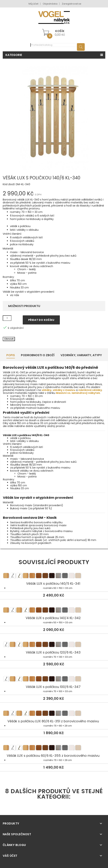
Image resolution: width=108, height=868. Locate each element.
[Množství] (7, 318)
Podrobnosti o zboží (38, 355)
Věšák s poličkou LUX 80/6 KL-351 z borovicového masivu (54, 714)
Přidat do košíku (41, 320)
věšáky (47, 390)
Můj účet (33, 4)
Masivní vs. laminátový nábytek (78, 393)
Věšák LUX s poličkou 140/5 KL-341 (54, 576)
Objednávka (50, 4)
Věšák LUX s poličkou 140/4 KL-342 (54, 611)
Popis (11, 355)
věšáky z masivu (64, 390)
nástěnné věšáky (90, 390)
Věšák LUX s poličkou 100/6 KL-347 (54, 679)
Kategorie (14, 55)
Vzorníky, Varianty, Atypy (81, 355)
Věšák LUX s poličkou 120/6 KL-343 (54, 645)
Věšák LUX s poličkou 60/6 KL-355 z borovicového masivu (54, 748)
